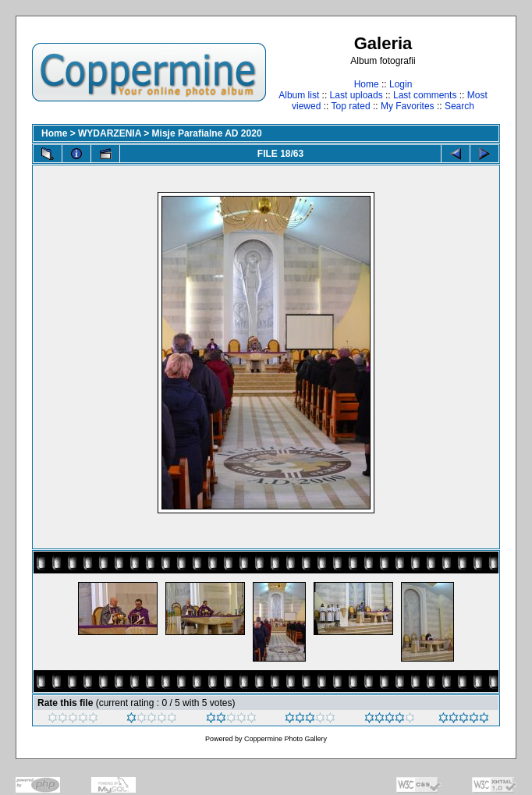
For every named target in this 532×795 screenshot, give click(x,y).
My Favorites (408, 106)
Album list (299, 95)
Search (459, 106)
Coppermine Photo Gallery (286, 739)
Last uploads (356, 95)
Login (401, 84)
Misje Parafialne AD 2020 (207, 133)
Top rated (351, 106)
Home (367, 84)
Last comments (425, 95)
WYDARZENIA (110, 133)
